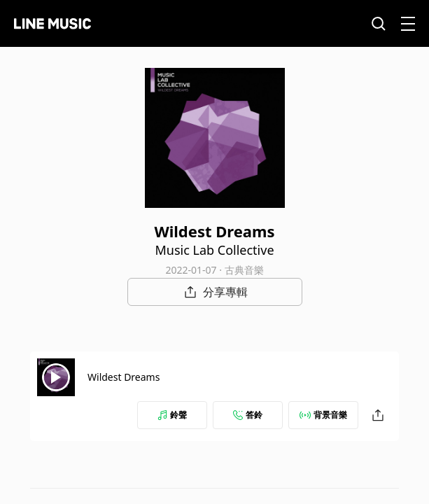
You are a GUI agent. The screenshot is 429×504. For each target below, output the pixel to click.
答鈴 (248, 415)
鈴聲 (172, 415)
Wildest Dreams (124, 377)
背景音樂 (323, 415)
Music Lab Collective (214, 250)
